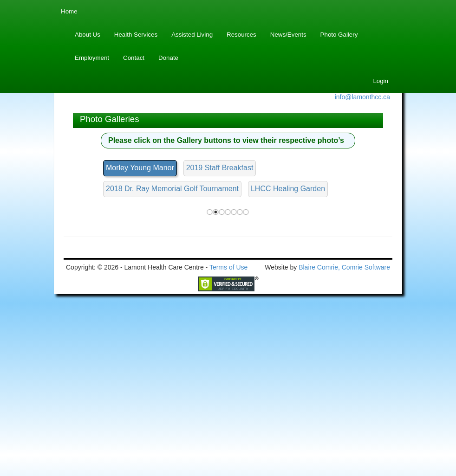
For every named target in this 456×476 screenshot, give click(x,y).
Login (381, 81)
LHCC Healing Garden (288, 189)
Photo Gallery (339, 35)
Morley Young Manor (140, 168)
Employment (92, 58)
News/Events (288, 35)
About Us (88, 35)
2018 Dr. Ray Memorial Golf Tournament (172, 189)
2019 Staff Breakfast (220, 168)
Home (69, 11)
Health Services (136, 35)
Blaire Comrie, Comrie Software (344, 440)
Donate (168, 58)
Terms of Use (228, 440)
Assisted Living (192, 35)
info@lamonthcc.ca (362, 97)
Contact (134, 58)
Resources (241, 35)
